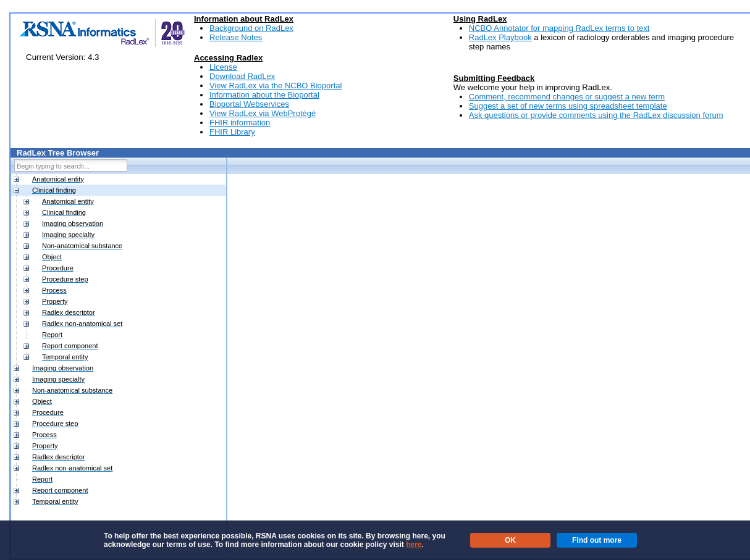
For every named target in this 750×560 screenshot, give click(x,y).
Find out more (597, 540)
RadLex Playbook (500, 37)
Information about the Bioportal (264, 95)
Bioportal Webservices (249, 104)
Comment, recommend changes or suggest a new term (567, 97)
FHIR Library (232, 132)
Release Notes (236, 37)
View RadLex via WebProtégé (263, 113)
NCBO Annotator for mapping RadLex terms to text (559, 28)
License (223, 67)
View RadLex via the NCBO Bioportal (276, 86)
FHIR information (240, 123)
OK (510, 540)
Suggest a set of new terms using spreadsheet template (568, 106)
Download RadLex (242, 76)
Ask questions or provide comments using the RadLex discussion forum (596, 115)
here (414, 545)
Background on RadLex (251, 28)
